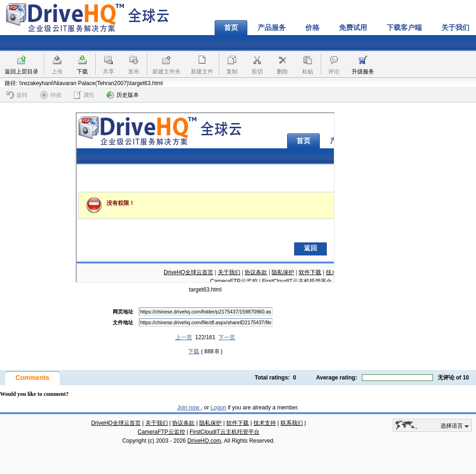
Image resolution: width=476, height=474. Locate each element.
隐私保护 (210, 423)
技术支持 (265, 423)
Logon (218, 408)
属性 (84, 95)
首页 (231, 28)
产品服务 (272, 28)
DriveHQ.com (204, 441)
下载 (82, 72)
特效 (51, 95)
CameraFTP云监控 (161, 432)
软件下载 (238, 423)
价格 (312, 28)
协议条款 (183, 423)
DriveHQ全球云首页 (116, 423)
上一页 (184, 337)
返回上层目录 (22, 72)
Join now (189, 408)
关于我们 (157, 423)
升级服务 (363, 72)
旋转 (17, 95)
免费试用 (353, 28)
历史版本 (123, 95)
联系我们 (292, 423)
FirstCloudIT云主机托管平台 (224, 432)
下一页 (227, 337)
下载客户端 (404, 28)
